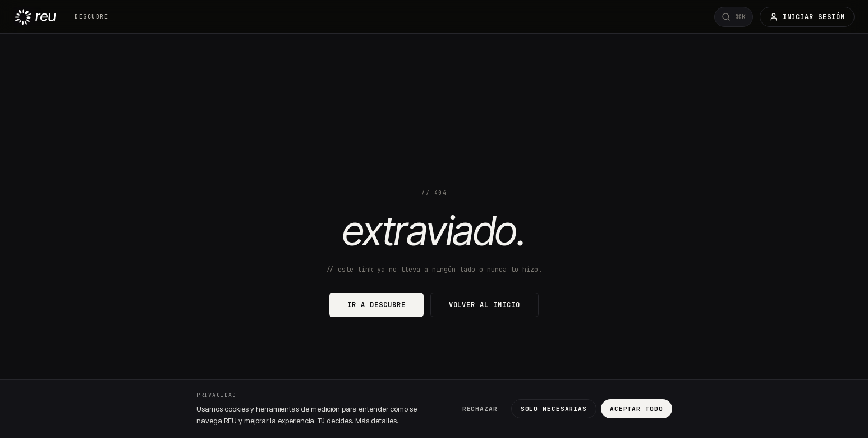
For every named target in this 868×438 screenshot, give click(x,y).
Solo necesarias (554, 409)
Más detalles (376, 421)
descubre (91, 17)
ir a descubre (376, 305)
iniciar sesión (807, 17)
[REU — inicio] (35, 16)
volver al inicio (484, 305)
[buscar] (734, 17)
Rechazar (480, 409)
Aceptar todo (637, 409)
